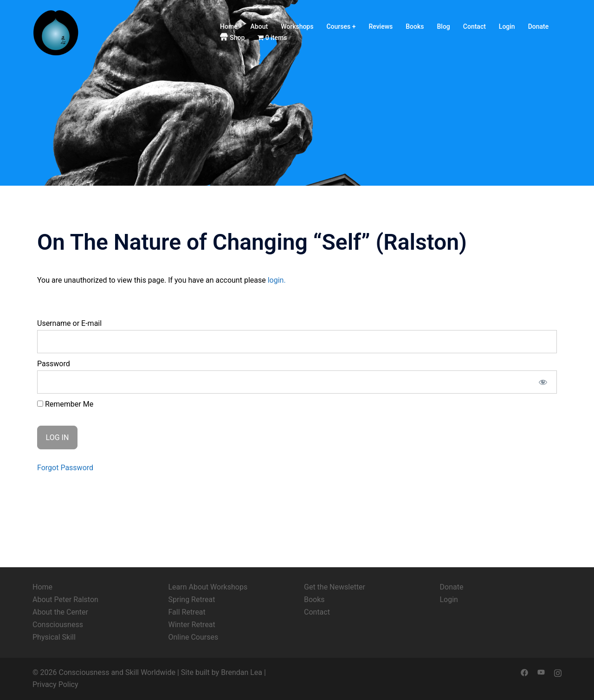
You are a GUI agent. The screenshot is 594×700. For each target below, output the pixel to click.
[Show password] (543, 382)
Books (415, 26)
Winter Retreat (192, 625)
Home (229, 26)
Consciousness (58, 625)
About (259, 26)
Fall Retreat (187, 612)
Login (507, 26)
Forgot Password (65, 468)
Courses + (341, 26)
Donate (539, 26)
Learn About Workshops (208, 587)
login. (277, 280)
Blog (444, 26)
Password (54, 364)
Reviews (381, 26)
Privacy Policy (55, 684)
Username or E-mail (69, 323)
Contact (475, 26)
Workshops (297, 26)
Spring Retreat (192, 600)
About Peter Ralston (65, 600)
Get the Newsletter (335, 587)
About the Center (60, 612)
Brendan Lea (242, 672)
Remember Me (65, 404)
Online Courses (194, 637)
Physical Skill (54, 637)
